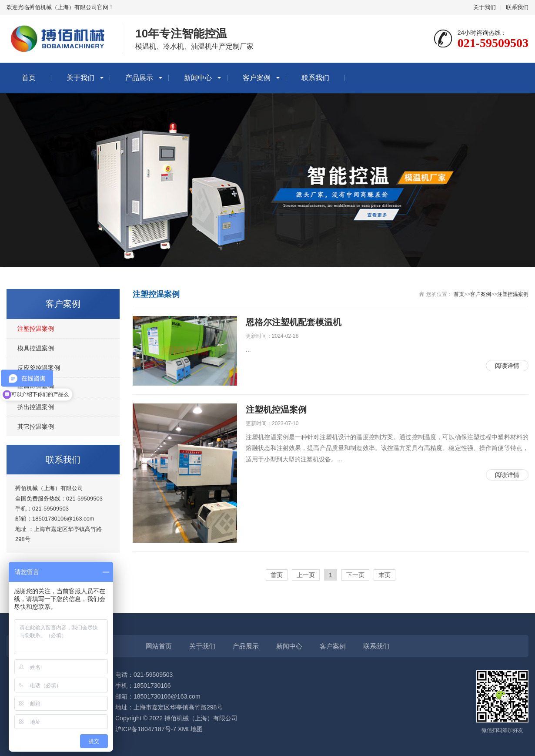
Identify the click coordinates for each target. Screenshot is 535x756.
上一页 (306, 575)
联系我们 (517, 7)
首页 (29, 78)
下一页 (355, 575)
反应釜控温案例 (39, 368)
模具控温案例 (36, 348)
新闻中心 (198, 78)
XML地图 (190, 729)
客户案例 (257, 78)
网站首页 (159, 646)
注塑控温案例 (36, 329)
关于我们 (485, 7)
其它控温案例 (36, 427)
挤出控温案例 (36, 407)
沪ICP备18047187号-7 (146, 729)
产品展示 (139, 78)
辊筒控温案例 (36, 387)
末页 (385, 575)
